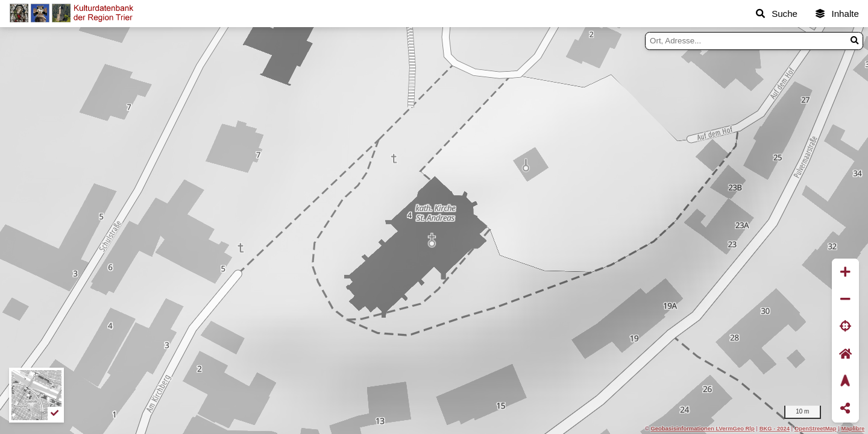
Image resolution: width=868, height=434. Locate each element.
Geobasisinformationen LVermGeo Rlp (702, 428)
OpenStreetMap (816, 428)
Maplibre (853, 428)
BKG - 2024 (775, 428)
